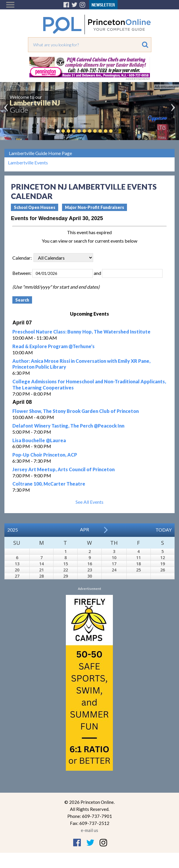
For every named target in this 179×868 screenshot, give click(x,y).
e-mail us (89, 830)
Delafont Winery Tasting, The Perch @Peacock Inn (68, 426)
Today (164, 530)
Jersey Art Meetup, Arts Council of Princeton (63, 469)
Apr (85, 529)
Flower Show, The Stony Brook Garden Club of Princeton (76, 411)
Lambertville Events (28, 163)
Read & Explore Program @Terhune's (53, 346)
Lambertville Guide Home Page (40, 153)
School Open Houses (35, 207)
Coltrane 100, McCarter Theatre (49, 484)
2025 (13, 530)
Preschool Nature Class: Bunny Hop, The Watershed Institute (81, 332)
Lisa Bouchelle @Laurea (39, 440)
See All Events (89, 502)
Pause (120, 131)
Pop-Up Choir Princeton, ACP (45, 455)
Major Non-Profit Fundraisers (94, 207)
